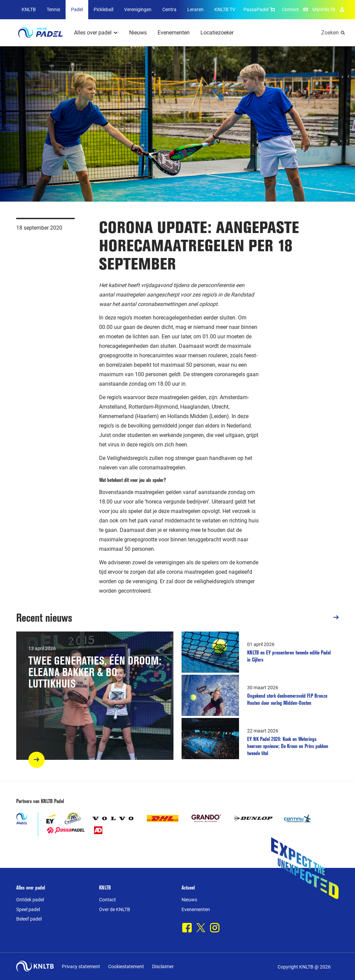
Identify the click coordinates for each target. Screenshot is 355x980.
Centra (169, 9)
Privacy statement (81, 966)
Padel (77, 9)
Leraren (195, 9)
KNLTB (29, 9)
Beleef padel (29, 919)
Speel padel (28, 909)
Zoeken (330, 33)
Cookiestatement (126, 966)
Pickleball (103, 9)
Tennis (53, 9)
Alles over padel (93, 33)
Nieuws (138, 33)
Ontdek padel (30, 900)
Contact (290, 9)
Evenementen (174, 33)
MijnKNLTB (324, 9)
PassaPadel (260, 9)
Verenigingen (138, 9)
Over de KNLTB (115, 909)
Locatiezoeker (217, 33)
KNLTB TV (225, 9)
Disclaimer (163, 966)
